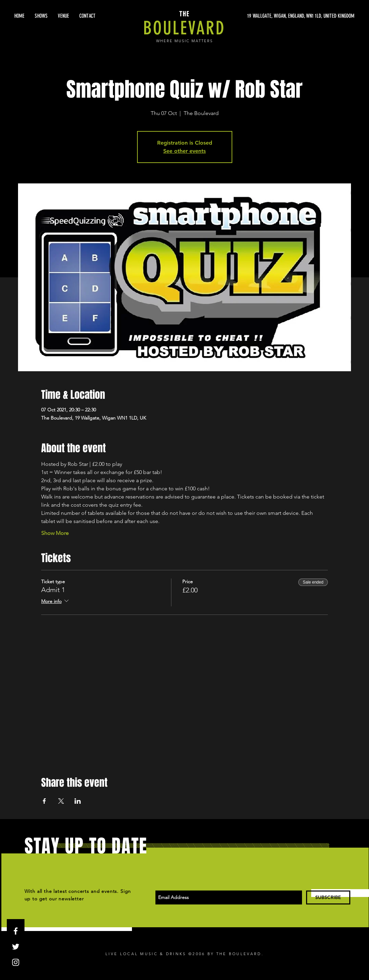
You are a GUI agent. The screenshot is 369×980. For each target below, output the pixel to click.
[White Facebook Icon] (16, 931)
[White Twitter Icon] (16, 947)
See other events (184, 151)
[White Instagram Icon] (16, 962)
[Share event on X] (61, 801)
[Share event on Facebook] (44, 801)
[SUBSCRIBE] (328, 897)
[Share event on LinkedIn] (78, 801)
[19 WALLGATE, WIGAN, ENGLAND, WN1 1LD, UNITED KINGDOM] (290, 16)
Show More (55, 533)
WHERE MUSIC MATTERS (184, 41)
